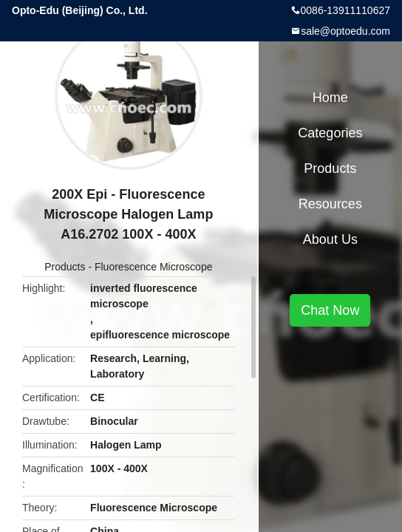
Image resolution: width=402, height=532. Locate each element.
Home (330, 98)
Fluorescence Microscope (154, 267)
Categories (330, 133)
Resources (330, 204)
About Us (330, 239)
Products (65, 267)
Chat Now (330, 310)
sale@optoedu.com (345, 31)
